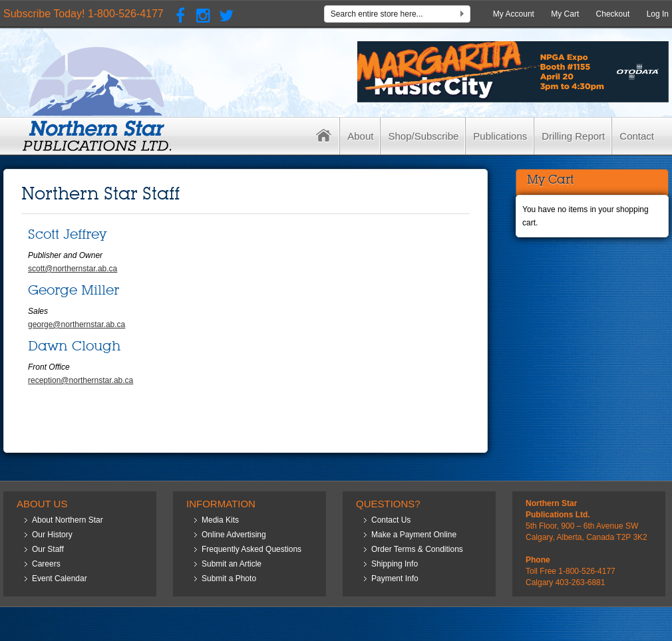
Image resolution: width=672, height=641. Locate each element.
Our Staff (48, 549)
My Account (514, 14)
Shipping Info (395, 564)
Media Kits (220, 520)
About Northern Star (68, 520)
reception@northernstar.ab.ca (81, 380)
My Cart (565, 14)
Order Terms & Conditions (417, 549)
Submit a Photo (229, 578)
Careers (46, 564)
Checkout (613, 14)
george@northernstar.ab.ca (77, 324)
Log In (658, 14)
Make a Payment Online (414, 535)
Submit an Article (232, 564)
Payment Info (395, 578)
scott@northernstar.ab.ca (73, 269)
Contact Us (391, 520)
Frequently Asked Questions (252, 549)
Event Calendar (60, 578)
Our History (52, 535)
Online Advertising (234, 535)
